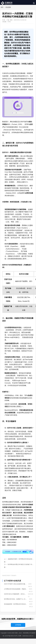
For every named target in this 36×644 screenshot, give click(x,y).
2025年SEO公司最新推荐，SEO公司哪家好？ (15, 594)
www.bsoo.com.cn (28, 636)
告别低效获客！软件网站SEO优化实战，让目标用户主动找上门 (16, 604)
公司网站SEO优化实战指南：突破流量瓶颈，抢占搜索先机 (16, 589)
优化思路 (8, 7)
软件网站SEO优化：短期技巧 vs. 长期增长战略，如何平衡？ (16, 599)
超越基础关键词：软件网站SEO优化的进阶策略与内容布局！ (21, 559)
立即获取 (18, 625)
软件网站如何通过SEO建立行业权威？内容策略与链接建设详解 (21, 564)
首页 (2, 7)
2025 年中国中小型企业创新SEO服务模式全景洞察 (16, 584)
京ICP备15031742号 (11, 636)
